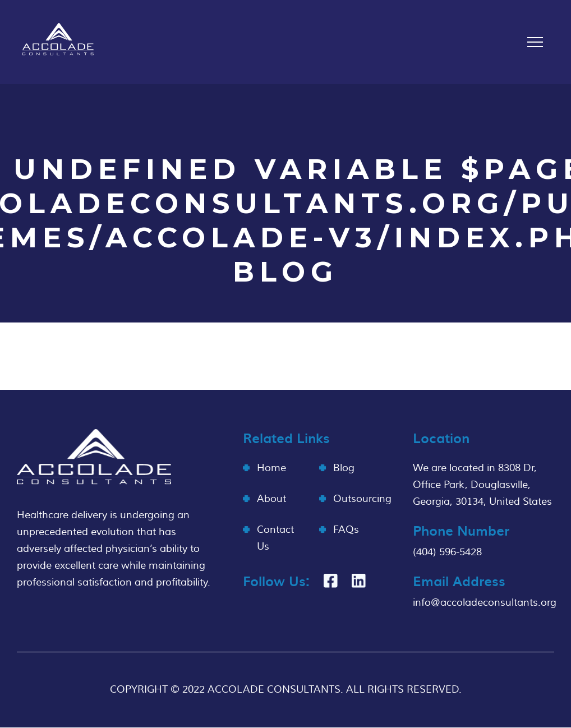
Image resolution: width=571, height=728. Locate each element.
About (271, 499)
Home (271, 468)
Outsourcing (362, 499)
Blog (344, 468)
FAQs (346, 530)
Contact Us (275, 538)
